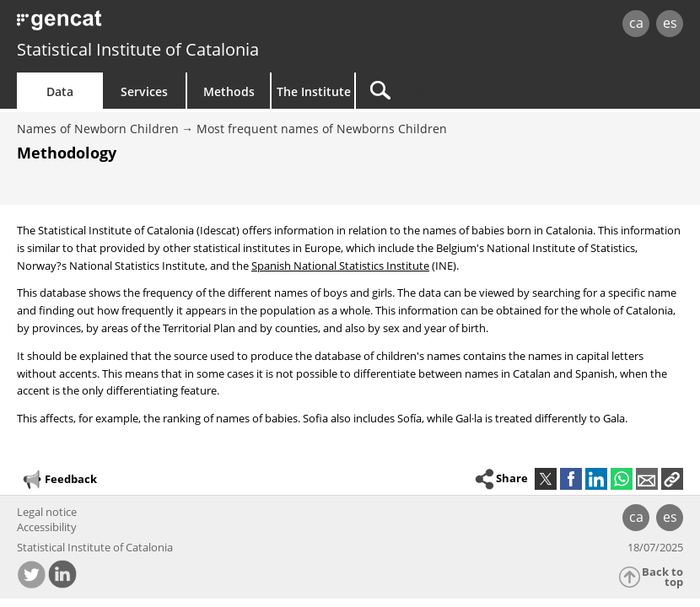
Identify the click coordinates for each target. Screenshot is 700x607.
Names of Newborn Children (98, 129)
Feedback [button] (59, 480)
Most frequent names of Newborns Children (322, 129)
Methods (229, 91)
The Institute (314, 91)
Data (60, 91)
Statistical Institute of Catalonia (138, 49)
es (670, 23)
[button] (672, 479)
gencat (150, 25)
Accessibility (47, 527)
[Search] (461, 91)
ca (636, 23)
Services (144, 91)
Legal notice (47, 512)
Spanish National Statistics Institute (340, 266)
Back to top (662, 577)
